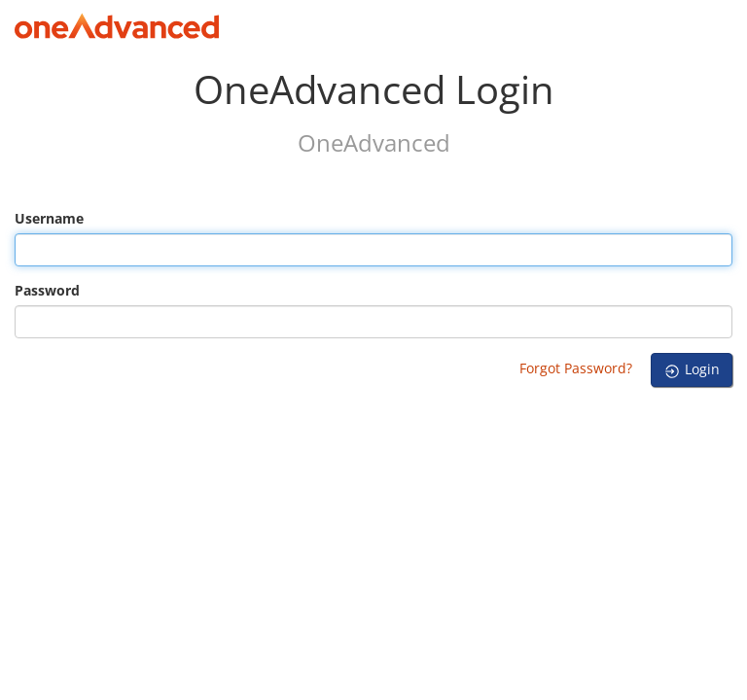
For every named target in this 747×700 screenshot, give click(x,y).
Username (49, 218)
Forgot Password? (576, 368)
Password (47, 290)
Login (692, 369)
